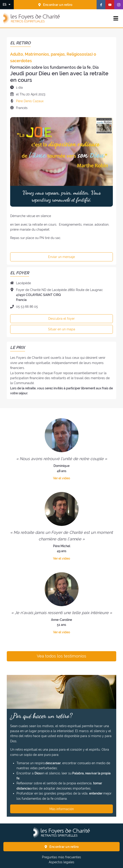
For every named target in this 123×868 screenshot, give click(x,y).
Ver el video (61, 478)
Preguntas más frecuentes (61, 857)
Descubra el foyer (61, 319)
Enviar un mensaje (61, 257)
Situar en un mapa (62, 329)
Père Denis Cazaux (30, 101)
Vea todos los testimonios (61, 656)
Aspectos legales (61, 862)
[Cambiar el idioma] (7, 4)
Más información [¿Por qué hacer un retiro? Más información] (62, 809)
